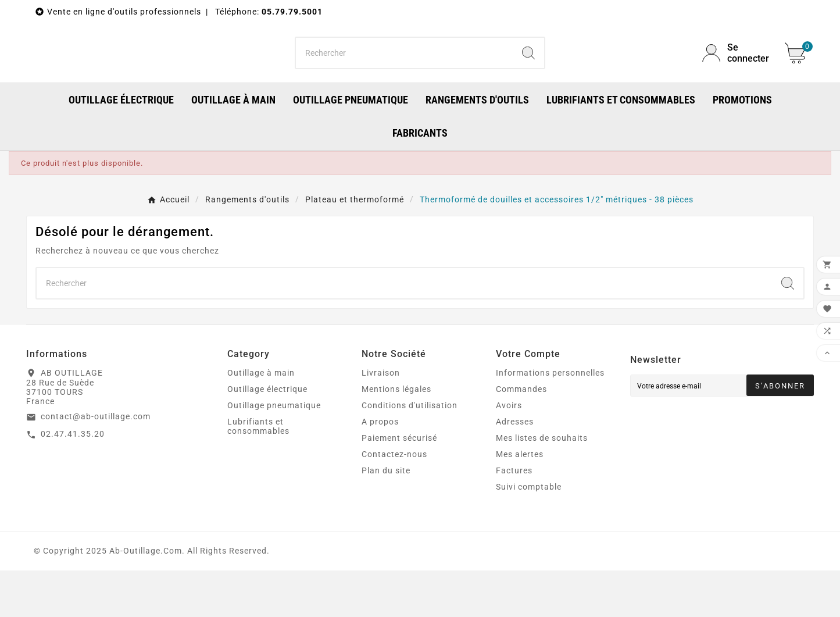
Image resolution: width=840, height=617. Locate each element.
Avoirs (509, 452)
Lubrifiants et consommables (258, 473)
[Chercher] (405, 76)
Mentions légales (396, 436)
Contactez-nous (394, 501)
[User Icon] (737, 76)
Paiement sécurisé (399, 484)
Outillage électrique (267, 436)
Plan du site (386, 517)
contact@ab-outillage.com (96, 463)
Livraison (381, 419)
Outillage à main (261, 419)
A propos (380, 468)
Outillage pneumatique (274, 452)
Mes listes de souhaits (542, 484)
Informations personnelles (550, 419)
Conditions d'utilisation (410, 452)
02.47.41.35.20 (73, 480)
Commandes (521, 436)
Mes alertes (520, 501)
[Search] (528, 76)
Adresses (515, 468)
